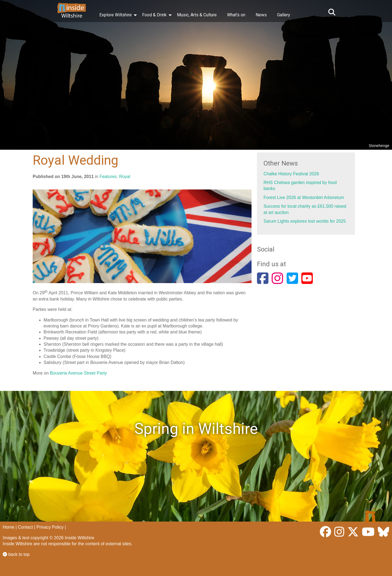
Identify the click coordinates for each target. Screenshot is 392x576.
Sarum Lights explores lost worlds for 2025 (305, 221)
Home (9, 527)
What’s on (236, 15)
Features (108, 177)
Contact (25, 527)
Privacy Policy (50, 527)
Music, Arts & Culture (197, 15)
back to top (16, 554)
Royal (125, 177)
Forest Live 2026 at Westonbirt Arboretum (304, 197)
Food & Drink (154, 15)
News (261, 15)
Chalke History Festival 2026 (291, 174)
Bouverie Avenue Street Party (78, 373)
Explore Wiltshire (116, 15)
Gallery (284, 15)
